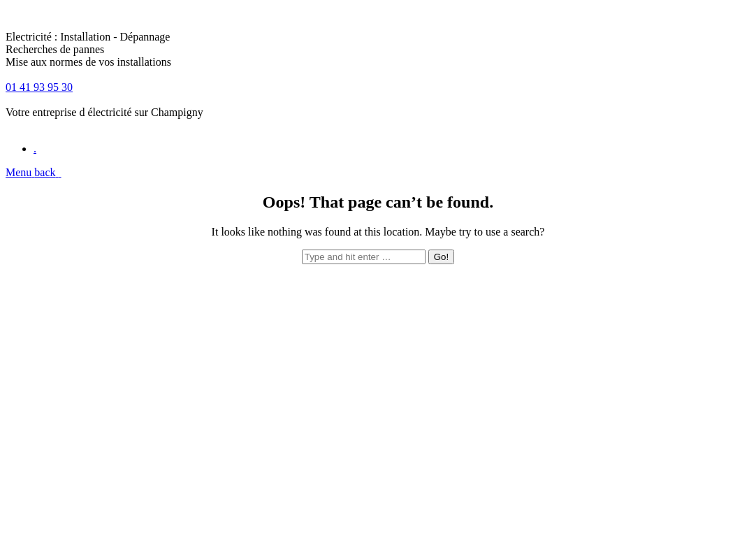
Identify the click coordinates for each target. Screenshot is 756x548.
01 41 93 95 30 (39, 87)
